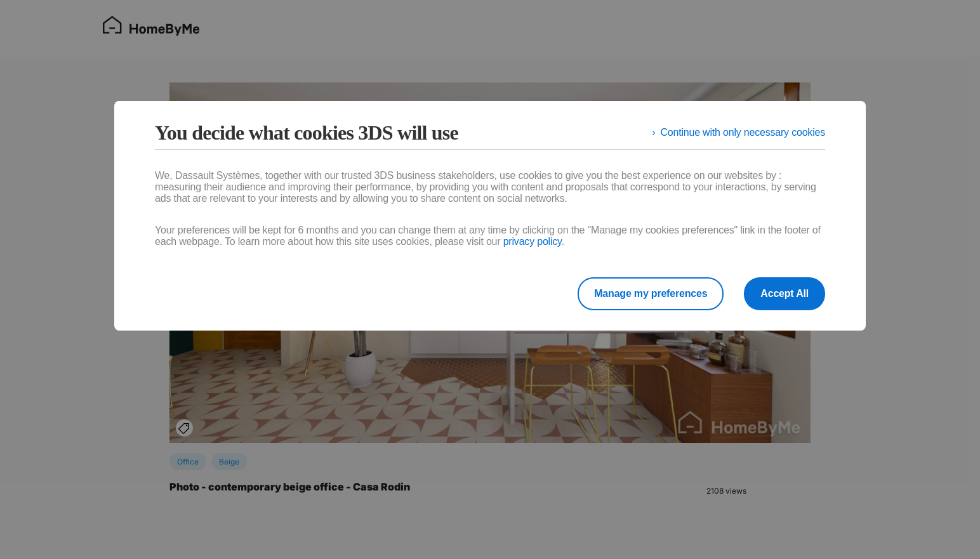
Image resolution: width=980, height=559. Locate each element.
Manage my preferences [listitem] (651, 293)
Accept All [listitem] (785, 293)
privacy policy (533, 241)
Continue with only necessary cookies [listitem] (743, 132)
